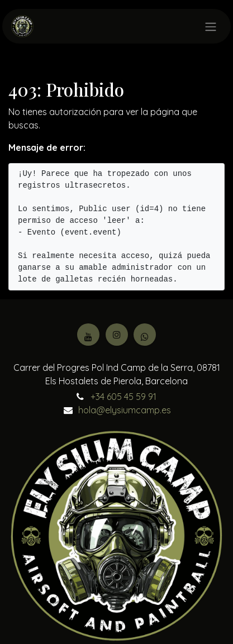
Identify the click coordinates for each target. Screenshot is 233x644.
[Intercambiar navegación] (211, 26)
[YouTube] (88, 335)
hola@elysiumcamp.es (125, 410)
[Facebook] (145, 335)
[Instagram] (117, 335)
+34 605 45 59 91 (123, 397)
